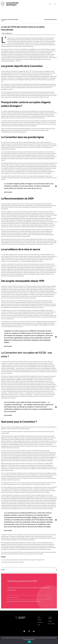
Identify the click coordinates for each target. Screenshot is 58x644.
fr (50, 4)
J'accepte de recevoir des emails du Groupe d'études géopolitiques (25, 601)
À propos (50, 621)
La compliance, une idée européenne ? (10, 20)
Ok (29, 642)
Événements (40, 622)
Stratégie (39, 620)
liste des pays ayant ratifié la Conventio (14, 562)
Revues (39, 625)
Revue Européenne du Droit (51, 20)
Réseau (39, 617)
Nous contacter (51, 624)
